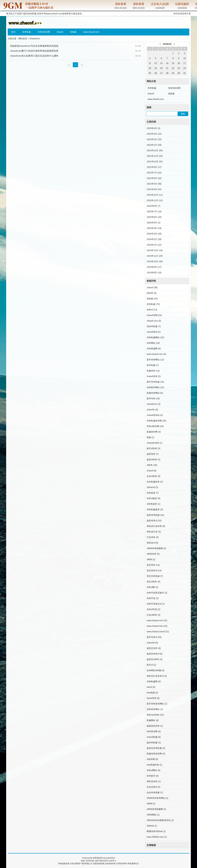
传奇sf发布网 (44, 32)
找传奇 (152, 293)
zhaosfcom (154, 404)
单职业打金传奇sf (157, 676)
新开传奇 (153, 398)
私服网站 (153, 720)
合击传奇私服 (155, 792)
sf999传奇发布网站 (157, 798)
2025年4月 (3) (153, 128)
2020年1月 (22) (154, 245)
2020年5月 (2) (153, 223)
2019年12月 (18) (155, 250)
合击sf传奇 (153, 476)
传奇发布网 (154, 731)
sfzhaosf (152, 487)
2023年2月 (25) (154, 139)
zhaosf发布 (154, 332)
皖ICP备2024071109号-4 (106, 861)
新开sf (151, 665)
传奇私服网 (154, 681)
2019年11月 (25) (155, 256)
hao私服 (152, 693)
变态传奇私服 (155, 576)
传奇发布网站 (155, 709)
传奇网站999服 (155, 670)
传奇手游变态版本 (157, 593)
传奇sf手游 (153, 609)
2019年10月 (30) (155, 261)
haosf (151, 687)
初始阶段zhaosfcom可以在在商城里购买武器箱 (34, 46)
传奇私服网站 (155, 337)
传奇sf (152, 310)
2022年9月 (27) (154, 167)
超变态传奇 (154, 648)
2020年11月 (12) (155, 200)
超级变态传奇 (155, 726)
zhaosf (60, 32)
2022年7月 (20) (154, 173)
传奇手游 (153, 598)
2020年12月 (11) (155, 195)
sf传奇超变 (153, 504)
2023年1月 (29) (154, 145)
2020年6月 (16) (154, 217)
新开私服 (153, 365)
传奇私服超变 (155, 509)
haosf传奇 (153, 698)
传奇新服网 (154, 349)
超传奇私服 (154, 743)
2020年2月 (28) (154, 239)
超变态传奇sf (155, 654)
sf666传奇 (153, 554)
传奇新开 (153, 776)
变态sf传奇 (153, 582)
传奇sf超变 (153, 498)
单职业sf (152, 543)
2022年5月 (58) (154, 184)
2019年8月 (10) (154, 273)
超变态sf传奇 (155, 659)
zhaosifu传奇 (154, 443)
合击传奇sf (153, 787)
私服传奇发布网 (156, 754)
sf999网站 (153, 815)
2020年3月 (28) (154, 234)
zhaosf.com (154, 321)
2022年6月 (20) (154, 178)
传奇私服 (26, 32)
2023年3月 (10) (154, 134)
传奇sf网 (152, 587)
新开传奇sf (154, 637)
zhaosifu (152, 410)
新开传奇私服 (155, 382)
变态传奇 (153, 565)
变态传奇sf (154, 570)
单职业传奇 (154, 781)
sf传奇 (152, 465)
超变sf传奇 (153, 460)
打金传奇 (153, 537)
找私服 (73, 32)
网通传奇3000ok (156, 831)
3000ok (152, 826)
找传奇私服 (154, 326)
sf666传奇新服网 (156, 548)
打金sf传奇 (153, 615)
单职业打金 (154, 532)
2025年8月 (167, 44)
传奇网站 (153, 343)
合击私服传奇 (155, 482)
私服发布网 (154, 432)
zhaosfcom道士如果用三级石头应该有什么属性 (34, 56)
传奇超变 (153, 493)
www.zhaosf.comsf (158, 632)
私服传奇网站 (155, 393)
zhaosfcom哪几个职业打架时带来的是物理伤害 (34, 51)
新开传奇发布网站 (157, 704)
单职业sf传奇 (155, 715)
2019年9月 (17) (154, 267)
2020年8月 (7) (153, 206)
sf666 (151, 559)
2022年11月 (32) (155, 156)
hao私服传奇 (154, 765)
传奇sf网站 (153, 770)
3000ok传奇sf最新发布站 (160, 820)
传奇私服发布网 (156, 421)
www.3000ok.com (157, 837)
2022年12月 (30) (155, 150)
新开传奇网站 (155, 360)
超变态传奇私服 (156, 748)
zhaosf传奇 (154, 376)
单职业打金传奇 (156, 526)
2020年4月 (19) (154, 228)
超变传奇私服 (155, 515)
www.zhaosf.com (54, 14)
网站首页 (23, 39)
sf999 (151, 804)
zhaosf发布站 (155, 415)
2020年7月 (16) (154, 211)
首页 (13, 32)
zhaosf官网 (154, 315)
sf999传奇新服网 (156, 809)
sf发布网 (152, 759)
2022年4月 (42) (154, 189)
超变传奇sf (154, 521)
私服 (150, 437)
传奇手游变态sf (156, 604)
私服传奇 (153, 371)
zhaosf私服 (154, 737)
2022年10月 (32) (155, 162)
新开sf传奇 (153, 448)
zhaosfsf (152, 643)
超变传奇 (153, 454)
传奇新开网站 (155, 387)
